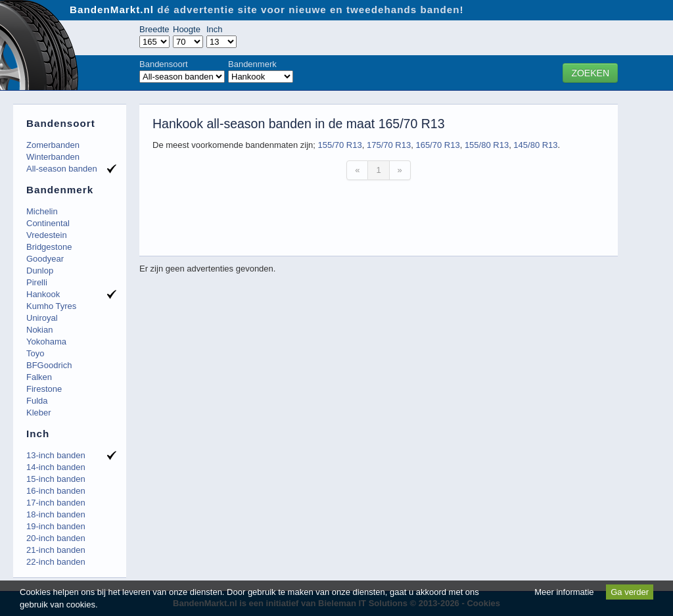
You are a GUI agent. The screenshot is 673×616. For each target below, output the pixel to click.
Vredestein (47, 235)
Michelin (42, 211)
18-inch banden (56, 514)
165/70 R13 (437, 145)
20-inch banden (56, 538)
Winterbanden (53, 157)
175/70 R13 (389, 145)
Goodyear (45, 259)
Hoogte (187, 29)
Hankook (43, 294)
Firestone (44, 389)
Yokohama (46, 342)
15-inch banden (56, 479)
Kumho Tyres (51, 306)
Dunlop (40, 271)
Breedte (154, 29)
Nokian (39, 330)
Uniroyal (42, 318)
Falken (39, 377)
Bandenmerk (252, 64)
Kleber (39, 413)
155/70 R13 (339, 145)
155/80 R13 (487, 145)
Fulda (37, 401)
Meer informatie (564, 592)
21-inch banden (56, 550)
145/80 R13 (535, 145)
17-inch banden (56, 503)
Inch (215, 29)
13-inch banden (56, 455)
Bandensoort (164, 64)
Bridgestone (49, 247)
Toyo (35, 353)
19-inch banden (56, 526)
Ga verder (630, 592)
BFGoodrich (49, 365)
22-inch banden (56, 562)
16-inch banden (56, 491)
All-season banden (62, 169)
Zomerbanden (53, 145)
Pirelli (37, 282)
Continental (48, 223)
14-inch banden (56, 467)
